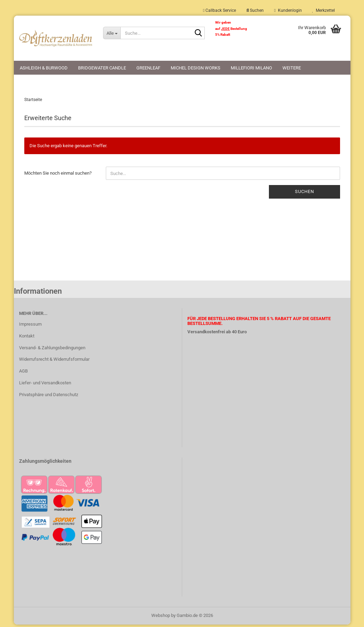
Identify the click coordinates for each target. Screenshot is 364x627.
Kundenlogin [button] (288, 10)
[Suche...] (112, 33)
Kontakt (27, 338)
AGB (23, 373)
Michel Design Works (196, 68)
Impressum (30, 326)
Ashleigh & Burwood (44, 68)
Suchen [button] (255, 10)
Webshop (161, 618)
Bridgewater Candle (102, 68)
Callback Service (219, 10)
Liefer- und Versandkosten (45, 385)
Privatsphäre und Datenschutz (49, 397)
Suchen (304, 194)
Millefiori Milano (251, 68)
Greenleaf (148, 68)
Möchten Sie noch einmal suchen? (58, 175)
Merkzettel (324, 10)
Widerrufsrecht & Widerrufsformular (54, 362)
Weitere (292, 68)
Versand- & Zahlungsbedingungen (52, 350)
